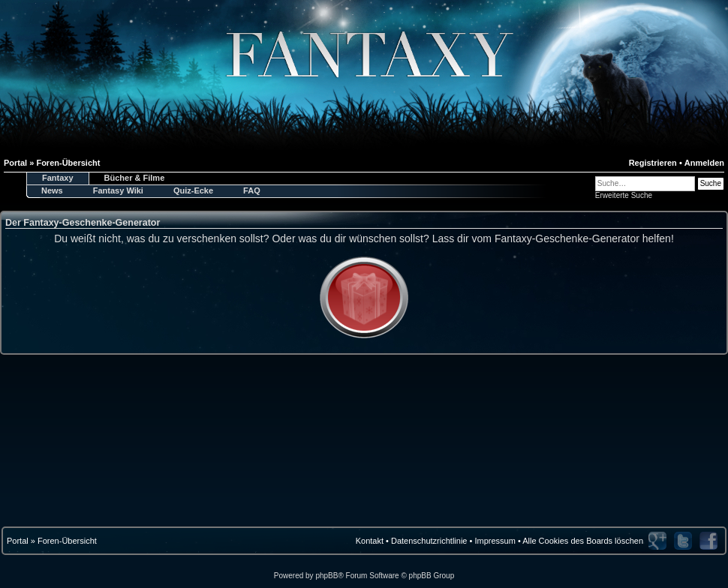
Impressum (495, 541)
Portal (18, 541)
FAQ (252, 190)
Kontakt (370, 541)
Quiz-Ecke (193, 190)
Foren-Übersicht (67, 541)
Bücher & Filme (135, 178)
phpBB (326, 576)
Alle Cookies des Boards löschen (583, 541)
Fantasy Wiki (118, 190)
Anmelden (704, 163)
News (52, 190)
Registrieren (653, 163)
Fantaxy (58, 178)
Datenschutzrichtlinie (429, 541)
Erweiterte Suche (624, 195)
